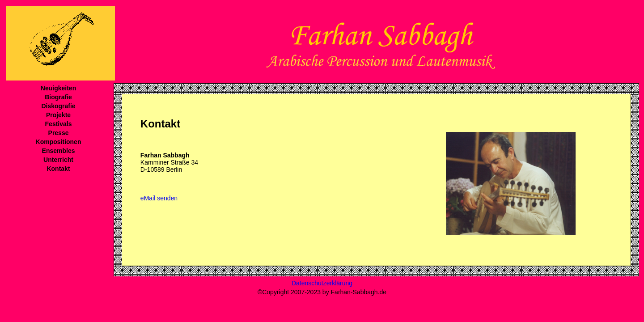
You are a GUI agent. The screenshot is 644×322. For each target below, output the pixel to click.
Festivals (59, 124)
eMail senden (159, 198)
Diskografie (58, 106)
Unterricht (58, 160)
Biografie (58, 97)
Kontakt (58, 169)
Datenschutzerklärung (322, 283)
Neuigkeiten (58, 88)
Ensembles (59, 151)
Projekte (58, 115)
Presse (59, 133)
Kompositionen (59, 142)
